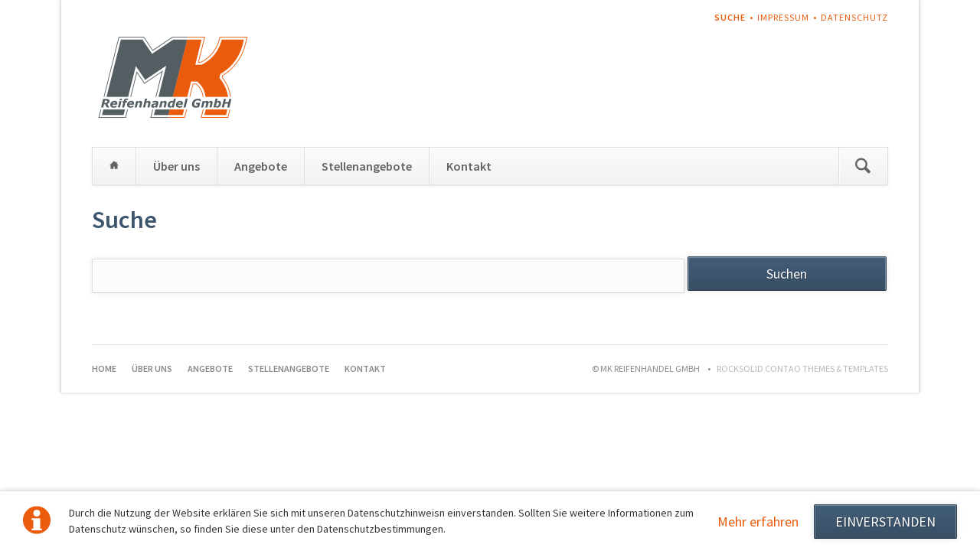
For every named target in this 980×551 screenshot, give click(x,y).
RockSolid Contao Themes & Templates (802, 368)
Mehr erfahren (758, 522)
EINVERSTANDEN (885, 522)
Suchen (863, 166)
